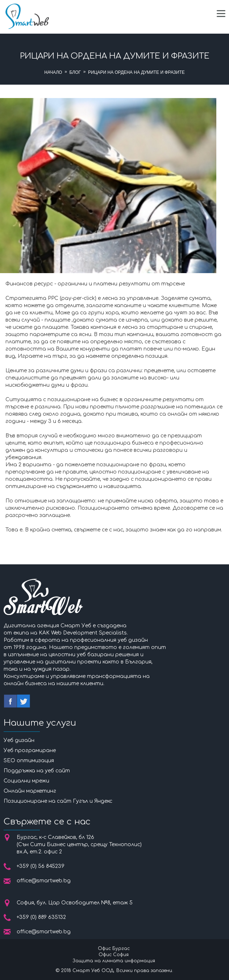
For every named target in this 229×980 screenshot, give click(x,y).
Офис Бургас (114, 949)
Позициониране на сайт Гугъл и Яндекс (58, 801)
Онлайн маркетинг (30, 791)
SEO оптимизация (29, 761)
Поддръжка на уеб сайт (37, 771)
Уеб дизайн (19, 740)
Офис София (114, 955)
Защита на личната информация (114, 961)
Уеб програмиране (30, 750)
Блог (75, 72)
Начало (53, 72)
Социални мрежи (26, 781)
